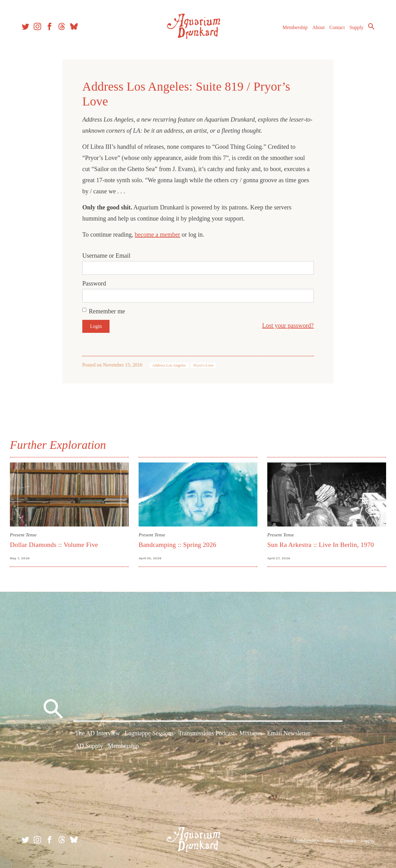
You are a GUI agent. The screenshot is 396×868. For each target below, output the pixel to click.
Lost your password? (288, 325)
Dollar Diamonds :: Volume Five (54, 545)
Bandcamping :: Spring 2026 (177, 545)
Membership (295, 27)
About (318, 27)
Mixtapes (251, 733)
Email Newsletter (288, 733)
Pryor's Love (203, 365)
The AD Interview (97, 733)
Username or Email (106, 256)
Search (371, 26)
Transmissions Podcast (207, 733)
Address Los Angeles (169, 365)
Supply (357, 27)
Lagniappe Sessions (149, 733)
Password (94, 283)
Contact (337, 27)
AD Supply (89, 746)
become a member (158, 234)
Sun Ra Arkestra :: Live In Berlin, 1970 (321, 545)
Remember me (107, 311)
